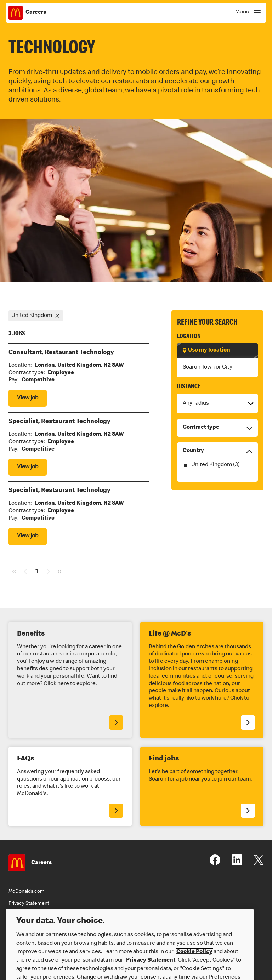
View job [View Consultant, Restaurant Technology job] (28, 398)
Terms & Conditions (30, 916)
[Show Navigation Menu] (247, 13)
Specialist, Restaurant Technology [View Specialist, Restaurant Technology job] (59, 422)
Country (217, 451)
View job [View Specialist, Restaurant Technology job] (28, 467)
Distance (189, 387)
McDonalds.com (27, 892)
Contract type (217, 428)
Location (189, 337)
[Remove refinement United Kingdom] (58, 316)
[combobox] (217, 367)
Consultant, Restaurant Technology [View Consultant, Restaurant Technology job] (61, 353)
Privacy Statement (29, 904)
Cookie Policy (194, 962)
